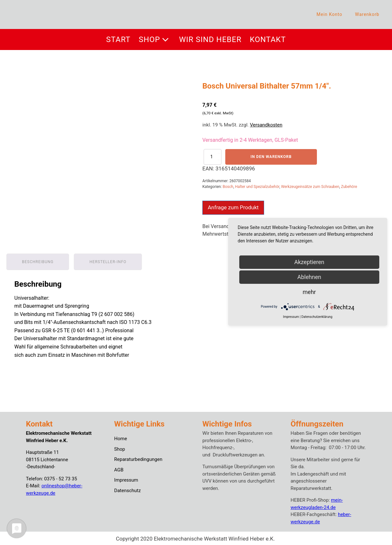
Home (121, 438)
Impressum (126, 479)
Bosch (228, 187)
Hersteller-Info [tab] (108, 261)
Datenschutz (128, 489)
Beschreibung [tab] (38, 261)
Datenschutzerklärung (317, 317)
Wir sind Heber (210, 39)
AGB (119, 469)
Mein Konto (329, 14)
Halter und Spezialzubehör (257, 187)
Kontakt (268, 39)
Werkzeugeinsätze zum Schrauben (310, 187)
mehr (309, 292)
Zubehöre (349, 187)
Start (118, 39)
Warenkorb (367, 14)
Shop (155, 39)
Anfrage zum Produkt (233, 207)
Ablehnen (309, 277)
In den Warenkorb (271, 157)
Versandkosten (266, 125)
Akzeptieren (309, 262)
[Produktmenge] (213, 157)
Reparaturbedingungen (138, 458)
